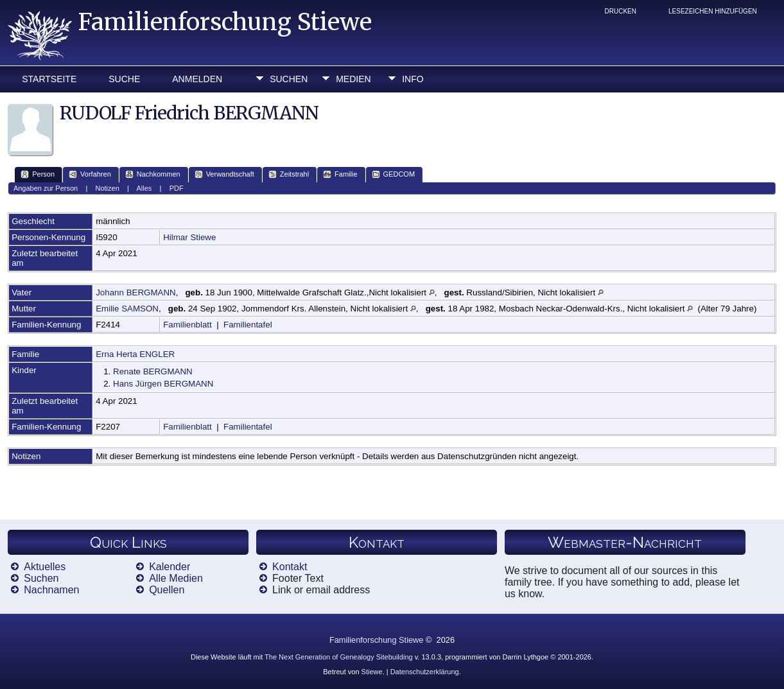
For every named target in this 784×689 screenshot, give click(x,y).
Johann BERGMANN (135, 292)
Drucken (621, 11)
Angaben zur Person (46, 188)
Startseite (49, 79)
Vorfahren (90, 174)
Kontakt (290, 567)
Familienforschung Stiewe (225, 22)
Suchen (289, 79)
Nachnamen (51, 590)
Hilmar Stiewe (189, 237)
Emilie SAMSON (127, 309)
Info (413, 79)
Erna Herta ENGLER (135, 354)
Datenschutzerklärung (425, 672)
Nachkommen (153, 174)
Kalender (170, 567)
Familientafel (248, 325)
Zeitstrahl (289, 174)
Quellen (167, 590)
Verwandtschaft (224, 174)
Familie (340, 174)
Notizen (108, 188)
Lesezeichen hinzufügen (713, 11)
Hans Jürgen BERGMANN (163, 384)
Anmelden (197, 79)
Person (38, 174)
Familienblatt (187, 325)
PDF (177, 188)
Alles (144, 188)
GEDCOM (394, 174)
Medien (353, 79)
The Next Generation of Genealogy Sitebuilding (339, 657)
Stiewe (372, 672)
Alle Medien (176, 578)
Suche (124, 79)
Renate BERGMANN (153, 371)
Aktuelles (45, 567)
